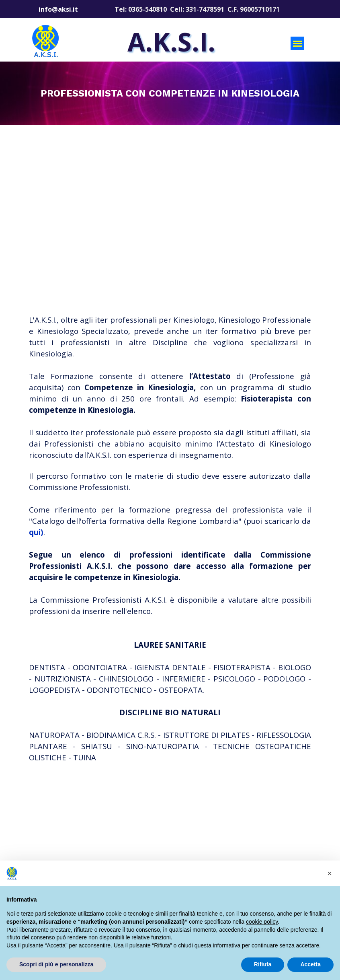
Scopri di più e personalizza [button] (56, 964)
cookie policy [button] (262, 922)
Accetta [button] (310, 964)
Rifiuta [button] (263, 964)
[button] (330, 873)
